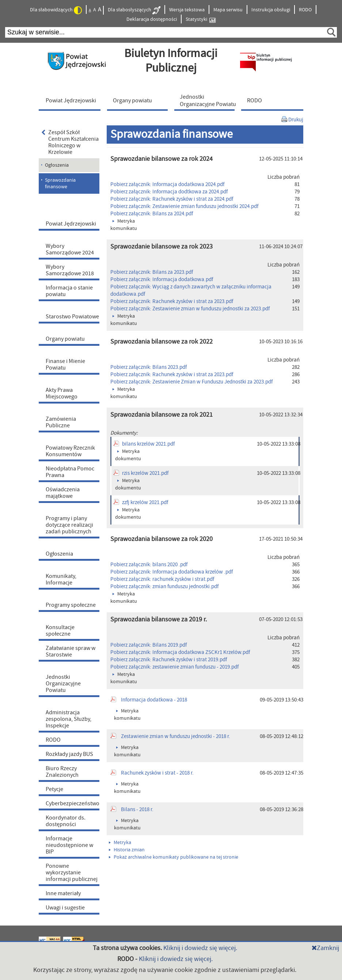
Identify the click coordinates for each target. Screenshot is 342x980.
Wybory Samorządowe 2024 (70, 249)
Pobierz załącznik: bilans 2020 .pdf (149, 565)
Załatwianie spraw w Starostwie (71, 651)
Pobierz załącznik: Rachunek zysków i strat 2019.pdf (169, 660)
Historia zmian (127, 850)
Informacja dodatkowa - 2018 (154, 700)
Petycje (54, 789)
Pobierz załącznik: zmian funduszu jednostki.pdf (164, 587)
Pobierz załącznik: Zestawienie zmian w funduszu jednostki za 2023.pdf (190, 309)
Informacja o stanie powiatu (69, 291)
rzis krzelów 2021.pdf (145, 473)
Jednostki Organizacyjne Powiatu (63, 684)
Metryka (120, 843)
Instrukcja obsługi (271, 10)
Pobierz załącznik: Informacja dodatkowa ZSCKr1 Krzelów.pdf (180, 652)
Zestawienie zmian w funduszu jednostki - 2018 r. (176, 736)
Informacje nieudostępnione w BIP (69, 845)
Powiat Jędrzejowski (71, 224)
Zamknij (325, 948)
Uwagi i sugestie (65, 908)
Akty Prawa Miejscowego (62, 393)
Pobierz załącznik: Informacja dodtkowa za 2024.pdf (169, 192)
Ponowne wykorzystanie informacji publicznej (72, 873)
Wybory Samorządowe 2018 (70, 270)
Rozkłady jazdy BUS (69, 754)
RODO (305, 10)
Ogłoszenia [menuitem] (57, 165)
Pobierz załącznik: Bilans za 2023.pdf (152, 272)
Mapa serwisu (228, 10)
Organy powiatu (65, 339)
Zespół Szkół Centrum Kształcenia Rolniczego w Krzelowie (70, 142)
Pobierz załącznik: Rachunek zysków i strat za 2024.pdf (172, 199)
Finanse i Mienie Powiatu (65, 364)
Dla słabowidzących (56, 10)
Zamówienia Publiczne (61, 422)
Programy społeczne (71, 605)
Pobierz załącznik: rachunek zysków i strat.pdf (162, 579)
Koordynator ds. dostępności (66, 821)
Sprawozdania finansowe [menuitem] (60, 183)
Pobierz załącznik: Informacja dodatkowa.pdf (162, 279)
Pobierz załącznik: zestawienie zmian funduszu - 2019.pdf (174, 667)
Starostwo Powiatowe (72, 317)
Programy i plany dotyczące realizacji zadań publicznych (69, 525)
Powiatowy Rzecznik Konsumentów (70, 451)
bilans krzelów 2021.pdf (148, 444)
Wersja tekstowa (187, 10)
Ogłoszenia (59, 554)
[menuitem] (71, 100)
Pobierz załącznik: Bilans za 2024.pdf (152, 214)
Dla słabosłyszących (134, 10)
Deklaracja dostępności (152, 19)
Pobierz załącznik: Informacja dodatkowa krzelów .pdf (172, 572)
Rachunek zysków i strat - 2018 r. (157, 773)
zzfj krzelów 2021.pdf (145, 502)
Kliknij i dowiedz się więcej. (200, 948)
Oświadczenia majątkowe (63, 493)
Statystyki (201, 20)
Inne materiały (63, 893)
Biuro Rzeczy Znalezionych (62, 772)
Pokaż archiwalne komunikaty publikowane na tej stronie (174, 857)
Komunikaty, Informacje (61, 579)
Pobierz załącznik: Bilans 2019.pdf (149, 645)
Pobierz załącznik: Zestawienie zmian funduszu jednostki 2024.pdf (184, 206)
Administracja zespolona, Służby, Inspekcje (69, 719)
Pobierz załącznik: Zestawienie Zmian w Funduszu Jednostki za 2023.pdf (191, 382)
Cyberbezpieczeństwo (73, 803)
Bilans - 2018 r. (137, 809)
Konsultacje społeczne (60, 631)
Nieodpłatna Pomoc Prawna (70, 472)
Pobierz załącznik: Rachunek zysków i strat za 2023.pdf (172, 301)
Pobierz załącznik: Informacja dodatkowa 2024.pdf (167, 184)
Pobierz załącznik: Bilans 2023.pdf (149, 367)
